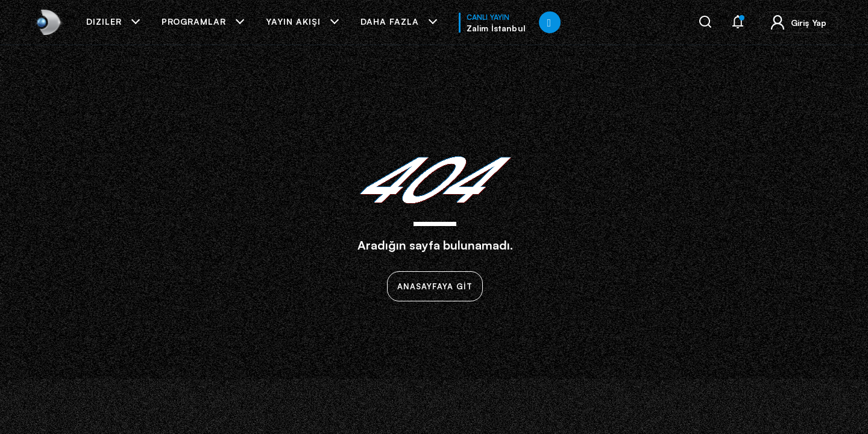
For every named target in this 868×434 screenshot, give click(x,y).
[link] (47, 22)
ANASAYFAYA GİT (435, 286)
